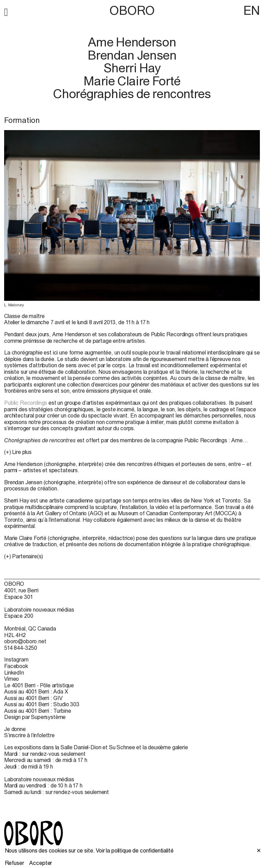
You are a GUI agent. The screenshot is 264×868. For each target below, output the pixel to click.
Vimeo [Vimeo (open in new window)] (12, 679)
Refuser (14, 863)
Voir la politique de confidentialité (135, 850)
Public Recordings (26, 403)
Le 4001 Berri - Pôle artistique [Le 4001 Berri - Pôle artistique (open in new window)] (39, 685)
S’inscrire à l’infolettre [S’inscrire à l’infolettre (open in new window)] (29, 735)
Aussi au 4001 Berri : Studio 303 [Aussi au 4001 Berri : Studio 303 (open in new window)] (42, 704)
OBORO (132, 10)
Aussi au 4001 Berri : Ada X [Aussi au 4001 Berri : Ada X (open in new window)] (36, 691)
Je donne (15, 729)
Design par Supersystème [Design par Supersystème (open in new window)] (35, 717)
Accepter (41, 863)
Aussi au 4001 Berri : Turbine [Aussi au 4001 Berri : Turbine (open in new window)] (37, 711)
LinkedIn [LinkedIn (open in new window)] (14, 673)
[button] (6, 11)
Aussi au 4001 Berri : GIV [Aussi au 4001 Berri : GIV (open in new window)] (33, 698)
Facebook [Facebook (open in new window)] (16, 666)
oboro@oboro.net (25, 641)
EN (252, 10)
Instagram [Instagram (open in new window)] (16, 659)
